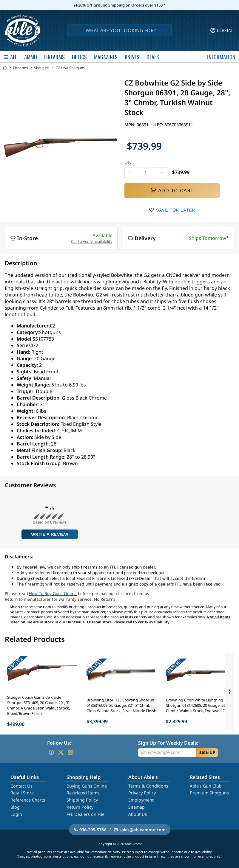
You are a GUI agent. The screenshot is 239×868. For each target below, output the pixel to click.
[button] (130, 173)
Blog (15, 807)
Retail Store (22, 793)
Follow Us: (59, 743)
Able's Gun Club (206, 786)
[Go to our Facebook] (51, 752)
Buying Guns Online (87, 786)
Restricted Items (83, 793)
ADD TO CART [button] (172, 190)
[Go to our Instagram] (70, 752)
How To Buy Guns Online (53, 593)
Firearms (21, 68)
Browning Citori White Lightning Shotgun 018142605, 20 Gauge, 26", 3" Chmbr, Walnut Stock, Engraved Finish (199, 705)
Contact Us (21, 786)
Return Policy (80, 807)
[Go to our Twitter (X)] (61, 752)
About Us (138, 814)
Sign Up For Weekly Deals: (168, 743)
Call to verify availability (92, 241)
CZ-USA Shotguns (70, 68)
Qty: (128, 162)
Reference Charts (28, 800)
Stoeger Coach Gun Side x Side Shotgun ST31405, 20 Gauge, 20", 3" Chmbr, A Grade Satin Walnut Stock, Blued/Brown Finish (38, 705)
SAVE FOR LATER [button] (172, 210)
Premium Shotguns (209, 793)
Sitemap (137, 807)
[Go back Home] (5, 68)
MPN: (131, 125)
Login (16, 814)
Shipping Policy (82, 800)
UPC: (159, 125)
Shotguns (42, 68)
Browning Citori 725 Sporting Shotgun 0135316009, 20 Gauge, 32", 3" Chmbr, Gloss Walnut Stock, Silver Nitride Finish (121, 705)
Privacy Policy (142, 793)
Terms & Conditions (148, 786)
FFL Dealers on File (85, 814)
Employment (141, 800)
